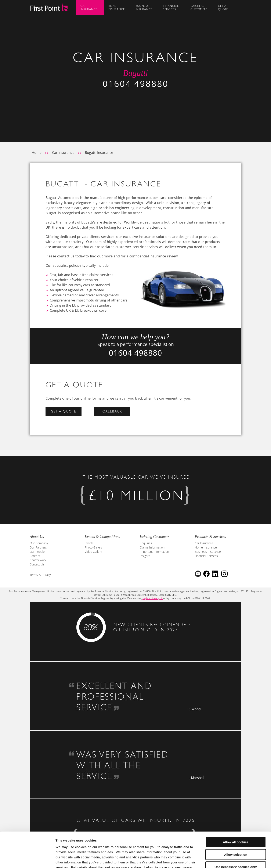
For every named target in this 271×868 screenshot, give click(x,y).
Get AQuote (223, 8)
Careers (35, 556)
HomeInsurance (116, 8)
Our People (37, 552)
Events (89, 543)
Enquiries (146, 543)
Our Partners (38, 547)
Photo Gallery (93, 547)
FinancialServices (171, 8)
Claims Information (152, 547)
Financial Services (206, 556)
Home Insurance (206, 547)
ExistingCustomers (199, 8)
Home (37, 153)
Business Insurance (208, 552)
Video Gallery (93, 552)
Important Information (154, 552)
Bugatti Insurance (99, 153)
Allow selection (236, 825)
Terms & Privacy (40, 575)
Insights (145, 556)
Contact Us (37, 564)
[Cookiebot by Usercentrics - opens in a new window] (27, 860)
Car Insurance (63, 153)
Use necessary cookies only (236, 837)
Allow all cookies (236, 812)
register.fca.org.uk (153, 598)
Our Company (39, 543)
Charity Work (38, 560)
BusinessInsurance (144, 8)
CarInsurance (89, 8)
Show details (222, 860)
